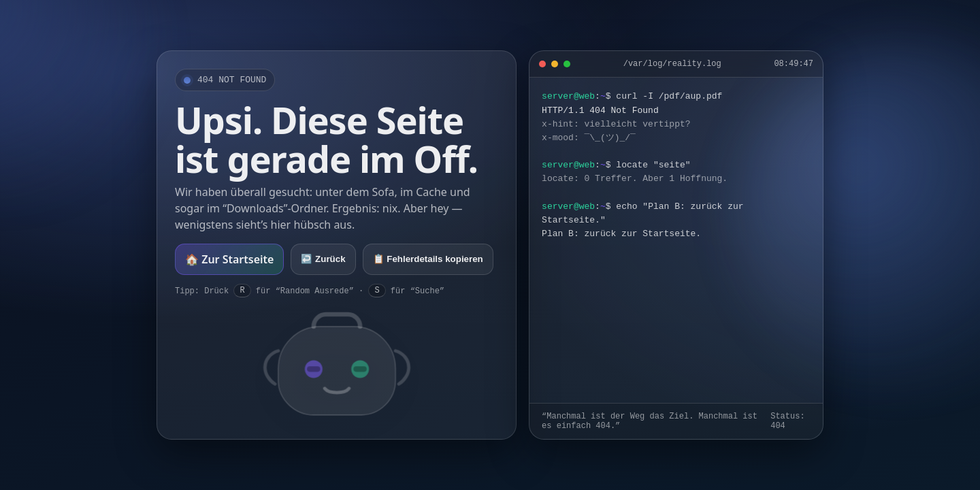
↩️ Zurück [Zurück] (323, 259)
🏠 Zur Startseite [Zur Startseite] (229, 259)
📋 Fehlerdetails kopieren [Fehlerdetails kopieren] (428, 259)
